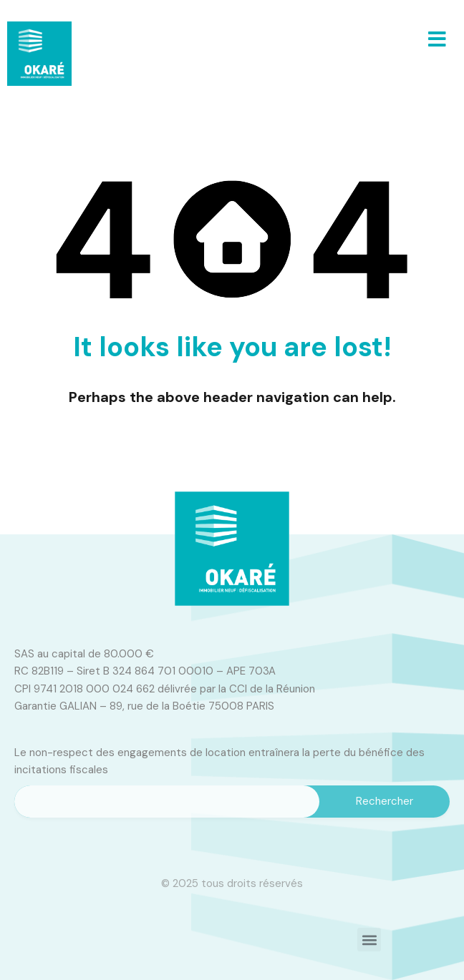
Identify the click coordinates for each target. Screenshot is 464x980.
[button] (437, 39)
